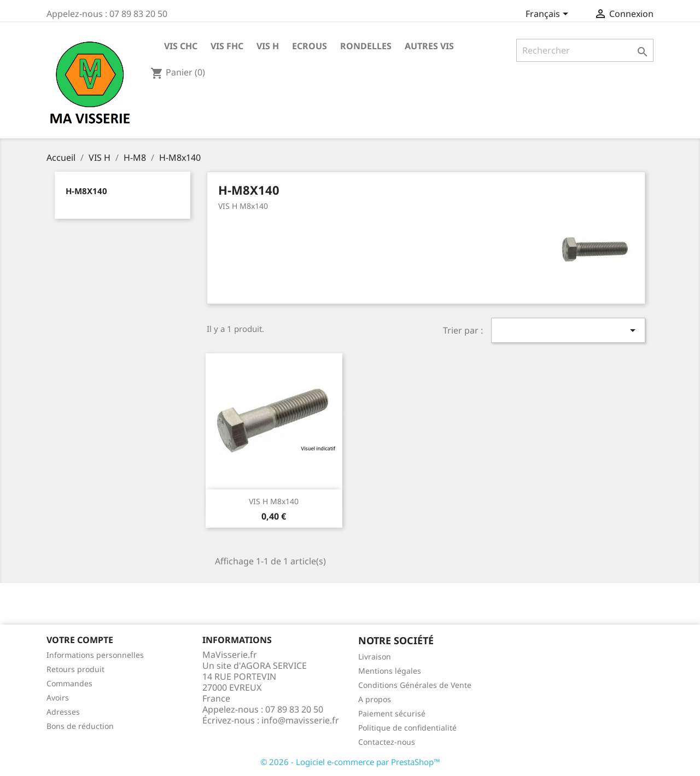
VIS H (268, 46)
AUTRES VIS (429, 46)
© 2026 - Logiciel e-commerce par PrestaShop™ (350, 762)
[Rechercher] (585, 50)
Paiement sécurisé (392, 713)
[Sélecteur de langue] (549, 15)
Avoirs (58, 698)
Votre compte (80, 640)
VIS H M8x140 (274, 501)
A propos (375, 699)
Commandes (69, 683)
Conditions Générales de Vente (415, 685)
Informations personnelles (95, 655)
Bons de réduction (80, 726)
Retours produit (75, 669)
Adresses (63, 712)
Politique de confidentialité (407, 728)
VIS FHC (227, 46)
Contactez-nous (387, 742)
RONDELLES (366, 46)
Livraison (375, 657)
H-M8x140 (86, 191)
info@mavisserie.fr (300, 720)
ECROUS (310, 46)
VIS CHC (181, 46)
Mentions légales (390, 671)
